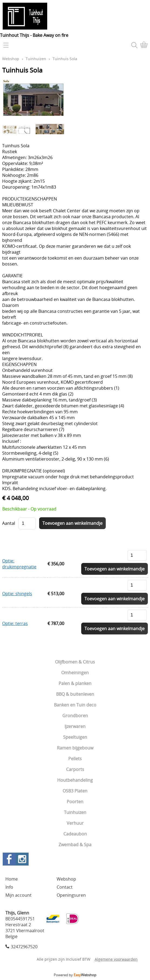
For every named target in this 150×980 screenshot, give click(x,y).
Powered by (75, 975)
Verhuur (75, 823)
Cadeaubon (75, 834)
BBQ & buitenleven (75, 694)
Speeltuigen (75, 737)
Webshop (11, 59)
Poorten (75, 802)
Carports (75, 769)
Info (9, 887)
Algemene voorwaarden (116, 959)
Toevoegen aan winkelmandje (115, 569)
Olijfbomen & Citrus (75, 662)
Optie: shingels (17, 594)
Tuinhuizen (75, 812)
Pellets (75, 759)
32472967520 (24, 947)
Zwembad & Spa (75, 845)
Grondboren (75, 716)
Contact (65, 887)
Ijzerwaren (75, 726)
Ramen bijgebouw (75, 748)
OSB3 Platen (75, 791)
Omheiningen (75, 673)
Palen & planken (75, 683)
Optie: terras (15, 623)
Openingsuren (71, 895)
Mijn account (18, 895)
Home (12, 879)
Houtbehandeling (75, 780)
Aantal (9, 523)
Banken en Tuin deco (75, 705)
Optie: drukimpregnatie (19, 564)
